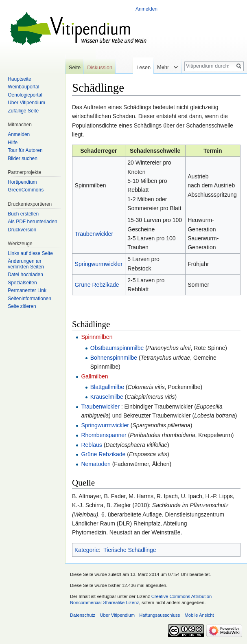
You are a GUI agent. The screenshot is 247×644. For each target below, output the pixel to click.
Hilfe (13, 143)
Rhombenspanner (104, 435)
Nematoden (96, 464)
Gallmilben (94, 376)
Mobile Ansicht (199, 615)
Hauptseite (19, 79)
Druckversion (22, 230)
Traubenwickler (94, 234)
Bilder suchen (23, 158)
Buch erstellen (23, 214)
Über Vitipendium (26, 103)
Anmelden (146, 9)
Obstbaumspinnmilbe (117, 348)
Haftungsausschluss (160, 615)
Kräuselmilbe (107, 397)
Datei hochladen (25, 275)
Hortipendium (22, 182)
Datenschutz (83, 615)
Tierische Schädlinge (130, 550)
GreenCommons (26, 190)
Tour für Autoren (25, 150)
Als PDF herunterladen (32, 222)
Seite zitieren (22, 306)
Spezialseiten (22, 283)
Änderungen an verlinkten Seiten (26, 264)
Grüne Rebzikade (97, 285)
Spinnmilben (97, 337)
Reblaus (91, 445)
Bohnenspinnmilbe (114, 358)
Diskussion (100, 67)
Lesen (141, 67)
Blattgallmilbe (107, 387)
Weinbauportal (23, 87)
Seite (75, 67)
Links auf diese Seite (30, 253)
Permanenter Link (27, 290)
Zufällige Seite (23, 111)
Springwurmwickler (99, 264)
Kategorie (87, 550)
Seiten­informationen (30, 299)
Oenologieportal (25, 95)
